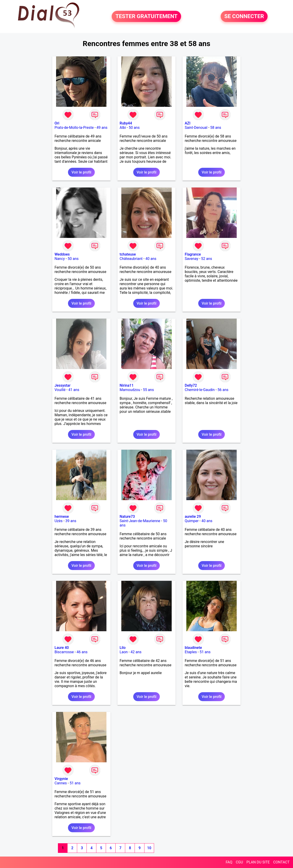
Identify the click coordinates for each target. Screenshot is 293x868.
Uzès (58, 521)
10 (149, 848)
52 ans (207, 259)
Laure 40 (62, 648)
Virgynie (61, 779)
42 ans (136, 652)
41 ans (74, 390)
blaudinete (193, 648)
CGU (239, 862)
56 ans (223, 390)
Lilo (123, 648)
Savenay (191, 259)
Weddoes (62, 254)
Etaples (191, 652)
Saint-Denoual (196, 128)
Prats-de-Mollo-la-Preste (74, 128)
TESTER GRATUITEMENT (146, 17)
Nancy (60, 259)
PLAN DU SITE (258, 862)
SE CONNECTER (244, 17)
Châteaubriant (131, 259)
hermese (62, 517)
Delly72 (191, 385)
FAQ (229, 862)
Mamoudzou (130, 390)
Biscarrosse (64, 652)
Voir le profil (81, 172)
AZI (188, 123)
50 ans (134, 128)
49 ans (102, 128)
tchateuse (128, 254)
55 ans (148, 390)
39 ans (71, 521)
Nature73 (127, 517)
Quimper (192, 521)
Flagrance (193, 254)
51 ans (205, 652)
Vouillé (60, 390)
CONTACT (281, 862)
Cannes (61, 783)
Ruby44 (126, 123)
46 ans (82, 652)
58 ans (216, 128)
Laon (124, 652)
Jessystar (62, 385)
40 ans (151, 259)
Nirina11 (127, 385)
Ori (57, 123)
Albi (123, 128)
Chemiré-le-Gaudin (200, 390)
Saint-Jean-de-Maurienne (140, 521)
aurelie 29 (193, 517)
